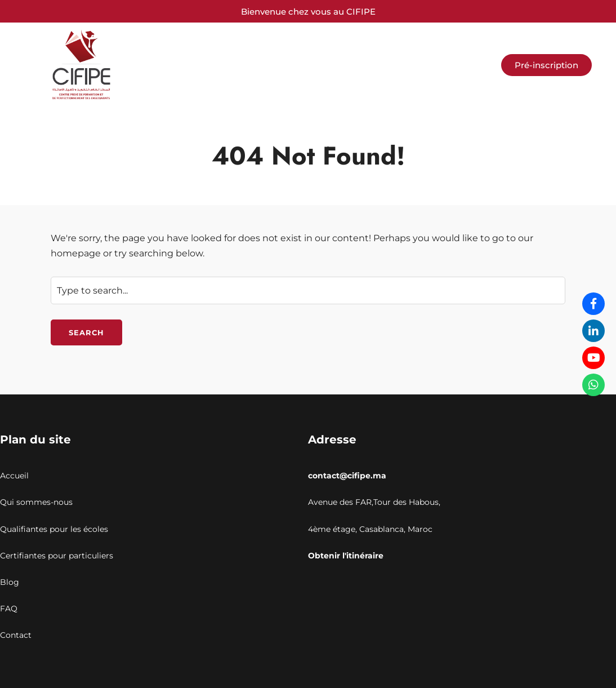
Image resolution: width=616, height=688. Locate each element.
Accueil (14, 476)
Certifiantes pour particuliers (57, 556)
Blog (10, 582)
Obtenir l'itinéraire (346, 556)
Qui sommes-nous (36, 502)
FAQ (9, 609)
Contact (16, 635)
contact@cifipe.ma (347, 476)
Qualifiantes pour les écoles (54, 529)
